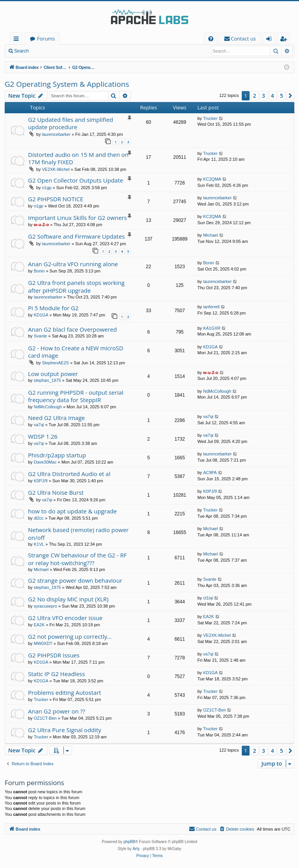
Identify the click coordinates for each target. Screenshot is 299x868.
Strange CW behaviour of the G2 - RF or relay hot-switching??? (77, 559)
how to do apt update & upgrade (72, 511)
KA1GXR (212, 328)
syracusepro (46, 606)
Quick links (18, 40)
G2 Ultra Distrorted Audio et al (69, 474)
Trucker (210, 118)
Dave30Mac (45, 462)
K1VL (39, 544)
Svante (40, 336)
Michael (211, 235)
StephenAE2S (55, 363)
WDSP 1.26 (43, 436)
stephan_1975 (47, 380)
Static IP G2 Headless (56, 674)
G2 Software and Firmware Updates (77, 236)
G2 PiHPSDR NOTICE (56, 199)
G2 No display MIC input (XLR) (68, 599)
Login (46, 51)
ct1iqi (208, 598)
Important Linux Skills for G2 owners (77, 218)
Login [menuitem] (270, 40)
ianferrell (211, 307)
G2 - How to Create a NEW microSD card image (76, 352)
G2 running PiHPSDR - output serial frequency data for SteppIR (76, 396)
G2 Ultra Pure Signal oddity (65, 730)
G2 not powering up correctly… (70, 636)
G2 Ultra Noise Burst (56, 492)
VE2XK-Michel (56, 169)
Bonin (39, 271)
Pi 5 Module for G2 (53, 308)
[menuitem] (211, 39)
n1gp (47, 188)
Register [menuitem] (285, 40)
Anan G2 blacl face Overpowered (72, 329)
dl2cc (39, 518)
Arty (136, 849)
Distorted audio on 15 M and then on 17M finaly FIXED (78, 158)
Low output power (53, 374)
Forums (46, 39)
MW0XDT (43, 643)
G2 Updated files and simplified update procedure (71, 123)
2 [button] (255, 96)
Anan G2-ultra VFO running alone (73, 264)
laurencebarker (56, 134)
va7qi (39, 425)
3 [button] (264, 96)
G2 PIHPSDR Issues (54, 655)
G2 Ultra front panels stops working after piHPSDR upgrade (76, 286)
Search (21, 51)
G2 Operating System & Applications (67, 84)
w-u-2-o (41, 225)
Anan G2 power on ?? (57, 711)
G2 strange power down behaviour (75, 580)
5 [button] (281, 96)
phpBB (129, 842)
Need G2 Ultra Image (56, 418)
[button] (290, 96)
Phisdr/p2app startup (57, 455)
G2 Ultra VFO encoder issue (65, 618)
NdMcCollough (48, 407)
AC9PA (210, 473)
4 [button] (273, 96)
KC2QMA (212, 179)
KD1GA (41, 315)
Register (72, 51)
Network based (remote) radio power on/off (78, 533)
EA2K (39, 625)
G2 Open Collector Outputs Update (76, 180)
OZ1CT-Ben (45, 718)
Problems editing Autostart (65, 692)
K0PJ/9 (41, 481)
